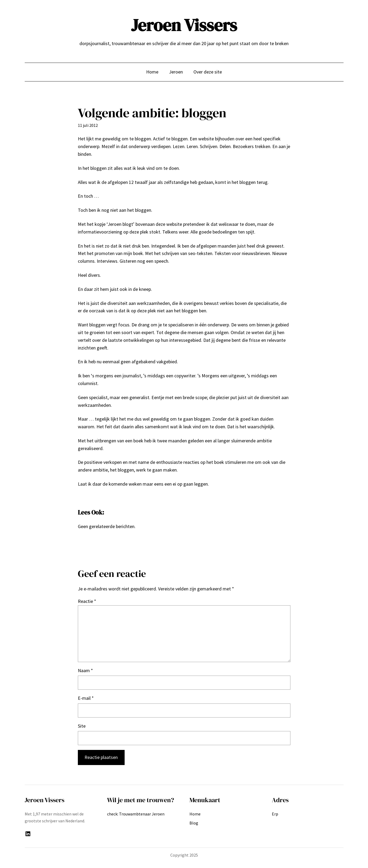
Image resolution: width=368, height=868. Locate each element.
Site (82, 726)
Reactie (87, 601)
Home (152, 72)
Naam (85, 670)
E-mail (86, 698)
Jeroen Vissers (184, 25)
